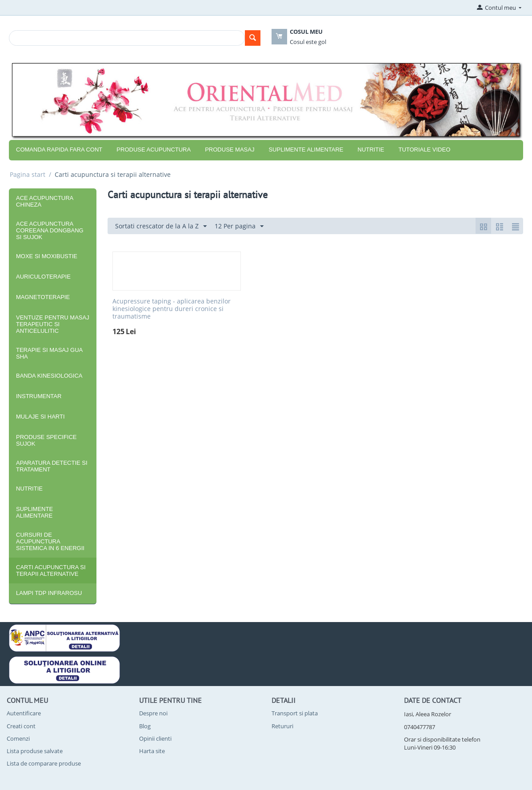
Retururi (282, 726)
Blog (145, 726)
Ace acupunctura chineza (45, 201)
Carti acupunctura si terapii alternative (51, 571)
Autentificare (24, 713)
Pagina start (28, 174)
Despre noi (153, 713)
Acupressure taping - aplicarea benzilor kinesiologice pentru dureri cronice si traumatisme (172, 309)
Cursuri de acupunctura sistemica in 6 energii (50, 541)
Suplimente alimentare (306, 150)
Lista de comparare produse (44, 763)
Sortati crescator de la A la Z (161, 226)
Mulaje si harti (40, 417)
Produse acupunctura (154, 150)
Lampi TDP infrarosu (49, 593)
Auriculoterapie (43, 277)
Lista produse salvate (35, 751)
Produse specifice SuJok (46, 440)
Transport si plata (295, 713)
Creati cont (21, 726)
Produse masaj (230, 150)
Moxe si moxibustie (47, 256)
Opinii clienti (155, 738)
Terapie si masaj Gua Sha (49, 353)
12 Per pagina (239, 226)
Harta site (152, 751)
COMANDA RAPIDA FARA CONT (59, 150)
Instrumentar (39, 396)
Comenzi (18, 738)
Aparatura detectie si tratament (52, 466)
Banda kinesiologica (49, 376)
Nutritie (371, 150)
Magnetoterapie (43, 297)
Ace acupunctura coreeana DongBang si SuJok (50, 230)
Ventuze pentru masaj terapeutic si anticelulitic (53, 324)
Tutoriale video (424, 150)
